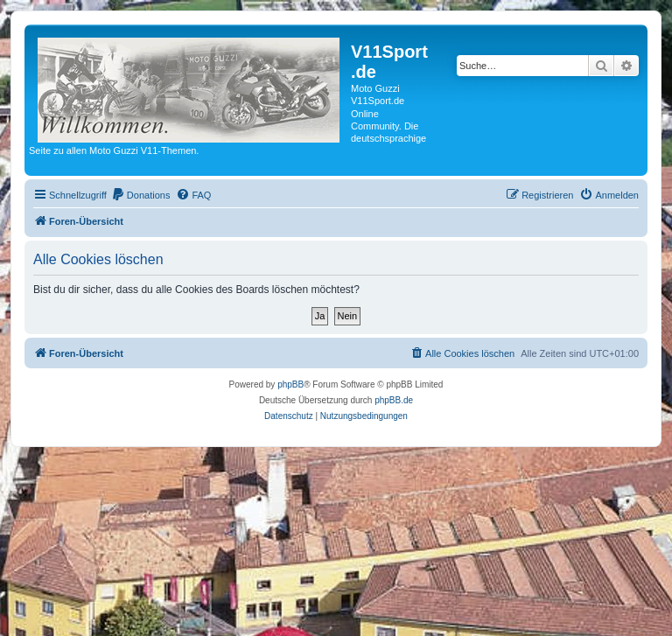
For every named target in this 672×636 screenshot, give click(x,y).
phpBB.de (394, 400)
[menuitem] (141, 195)
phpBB (290, 384)
